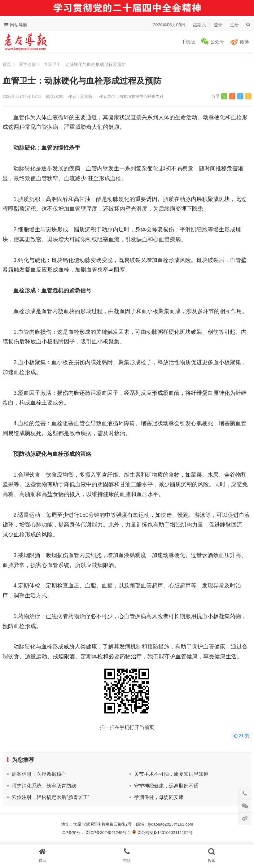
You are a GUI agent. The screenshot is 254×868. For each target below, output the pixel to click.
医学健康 (27, 64)
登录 (218, 25)
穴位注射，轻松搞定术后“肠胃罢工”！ (53, 797)
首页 (7, 64)
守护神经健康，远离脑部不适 (166, 786)
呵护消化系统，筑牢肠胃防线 (44, 786)
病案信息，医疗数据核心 (39, 774)
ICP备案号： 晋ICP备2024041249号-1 (97, 833)
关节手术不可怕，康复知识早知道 (171, 774)
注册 (234, 25)
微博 (244, 42)
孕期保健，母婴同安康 (159, 797)
